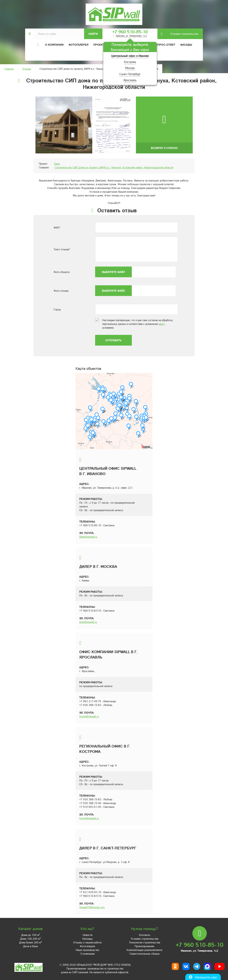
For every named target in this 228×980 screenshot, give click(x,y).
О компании (88, 954)
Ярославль (130, 80)
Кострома (130, 62)
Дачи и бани (30, 946)
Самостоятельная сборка (144, 954)
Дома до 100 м (31, 935)
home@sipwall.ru (89, 716)
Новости (88, 935)
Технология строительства (145, 942)
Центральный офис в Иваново (130, 56)
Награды (87, 939)
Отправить (113, 340)
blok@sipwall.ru (88, 622)
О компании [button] (54, 45)
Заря (57, 164)
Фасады (186, 45)
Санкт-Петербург (130, 74)
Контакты (145, 935)
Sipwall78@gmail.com (92, 907)
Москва (130, 68)
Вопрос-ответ (164, 45)
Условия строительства (182, 34)
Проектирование (144, 946)
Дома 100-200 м (30, 939)
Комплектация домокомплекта (144, 950)
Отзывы (27, 69)
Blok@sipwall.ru (88, 537)
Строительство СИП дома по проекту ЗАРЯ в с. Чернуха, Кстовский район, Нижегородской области (114, 167)
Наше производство (87, 950)
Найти (93, 34)
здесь (162, 324)
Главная (9, 69)
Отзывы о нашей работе (87, 942)
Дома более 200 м (30, 942)
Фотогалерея (78, 45)
